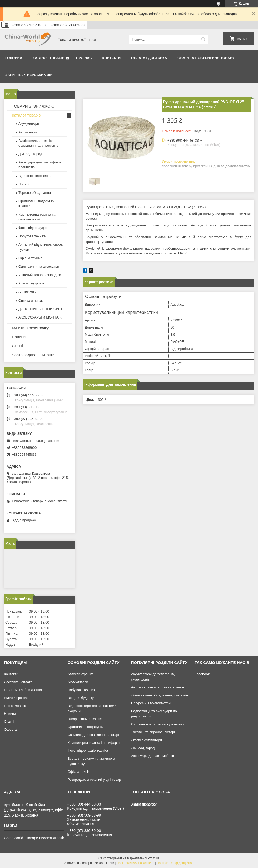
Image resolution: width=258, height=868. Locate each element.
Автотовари (28, 132)
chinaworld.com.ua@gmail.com (35, 441)
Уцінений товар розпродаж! (40, 275)
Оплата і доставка (149, 58)
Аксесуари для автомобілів (153, 756)
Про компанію (15, 706)
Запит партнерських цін (29, 75)
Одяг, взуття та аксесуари (39, 266)
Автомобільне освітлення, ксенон (158, 687)
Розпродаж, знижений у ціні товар (94, 780)
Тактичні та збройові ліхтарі (153, 732)
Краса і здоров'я (31, 283)
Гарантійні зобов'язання (23, 690)
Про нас (84, 58)
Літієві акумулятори (147, 740)
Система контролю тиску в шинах (158, 724)
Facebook (202, 674)
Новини (19, 337)
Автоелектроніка (80, 674)
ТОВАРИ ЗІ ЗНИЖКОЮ (33, 106)
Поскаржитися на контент (135, 863)
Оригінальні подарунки (85, 727)
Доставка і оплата (18, 682)
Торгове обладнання (35, 193)
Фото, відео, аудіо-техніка (88, 751)
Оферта (10, 729)
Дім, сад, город (30, 154)
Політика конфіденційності (176, 863)
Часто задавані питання (34, 355)
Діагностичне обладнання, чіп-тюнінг (160, 695)
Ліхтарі (24, 184)
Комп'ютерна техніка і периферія (93, 743)
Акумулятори (29, 124)
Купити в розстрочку (30, 328)
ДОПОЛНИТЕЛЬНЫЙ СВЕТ (41, 309)
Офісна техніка (30, 258)
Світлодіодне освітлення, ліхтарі (93, 735)
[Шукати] (203, 39)
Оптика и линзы (31, 300)
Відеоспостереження (35, 176)
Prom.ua (154, 858)
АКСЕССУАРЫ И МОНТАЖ (40, 317)
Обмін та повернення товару (206, 58)
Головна (14, 58)
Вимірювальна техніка (85, 719)
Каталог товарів (49, 58)
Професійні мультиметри (151, 703)
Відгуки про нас (16, 698)
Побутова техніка (32, 236)
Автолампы (27, 292)
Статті (18, 346)
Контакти (112, 58)
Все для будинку (80, 698)
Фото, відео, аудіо (33, 228)
